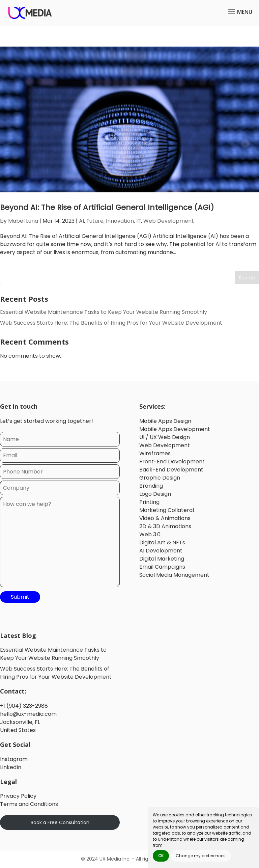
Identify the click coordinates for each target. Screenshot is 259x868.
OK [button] (161, 856)
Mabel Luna (23, 221)
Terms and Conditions (29, 804)
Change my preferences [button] (201, 856)
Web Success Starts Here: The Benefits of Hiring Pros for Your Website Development (111, 323)
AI (81, 221)
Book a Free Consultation (60, 822)
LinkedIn (11, 767)
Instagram (14, 759)
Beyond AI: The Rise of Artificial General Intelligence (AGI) (107, 207)
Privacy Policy (18, 796)
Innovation (120, 221)
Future (95, 221)
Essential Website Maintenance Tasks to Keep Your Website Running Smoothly (104, 312)
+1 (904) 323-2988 (24, 706)
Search (247, 278)
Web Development (169, 221)
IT (139, 221)
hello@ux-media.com (28, 714)
